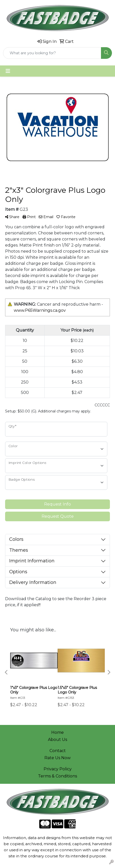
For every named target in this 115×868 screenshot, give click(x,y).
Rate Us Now (57, 758)
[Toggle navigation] (8, 71)
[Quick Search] (52, 53)
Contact (58, 751)
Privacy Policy (58, 769)
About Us (57, 740)
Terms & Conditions (57, 776)
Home (57, 732)
